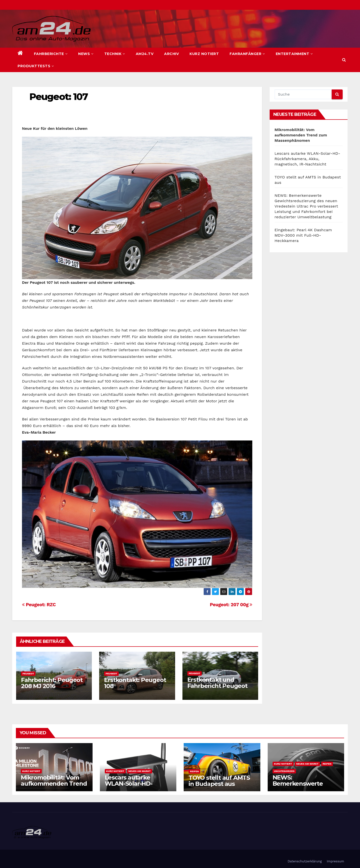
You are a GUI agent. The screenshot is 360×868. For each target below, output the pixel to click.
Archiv (171, 54)
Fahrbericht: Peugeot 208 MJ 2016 (52, 683)
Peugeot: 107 (58, 97)
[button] (344, 60)
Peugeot (28, 674)
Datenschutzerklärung (305, 861)
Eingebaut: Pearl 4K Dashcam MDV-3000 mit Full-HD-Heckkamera (303, 235)
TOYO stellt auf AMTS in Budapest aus (219, 781)
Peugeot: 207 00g (231, 605)
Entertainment (294, 54)
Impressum (335, 861)
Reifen (194, 771)
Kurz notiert (204, 54)
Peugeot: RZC (39, 605)
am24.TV (145, 54)
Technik (115, 54)
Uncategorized (284, 771)
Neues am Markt (140, 771)
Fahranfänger (247, 54)
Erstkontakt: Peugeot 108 (135, 683)
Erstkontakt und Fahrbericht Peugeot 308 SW (217, 686)
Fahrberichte (51, 54)
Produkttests (36, 66)
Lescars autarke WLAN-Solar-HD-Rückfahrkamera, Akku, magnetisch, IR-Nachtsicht (307, 159)
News (86, 54)
